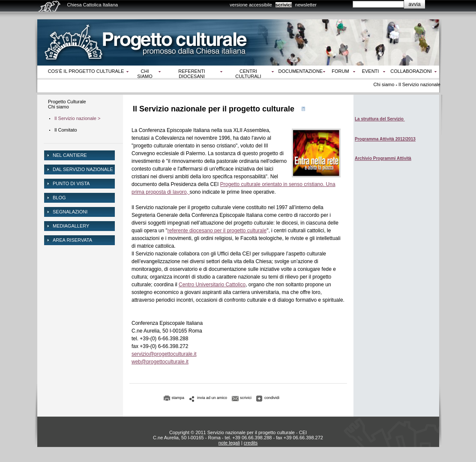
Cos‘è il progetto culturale (86, 71)
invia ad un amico (212, 398)
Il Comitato (66, 130)
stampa (178, 398)
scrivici (284, 5)
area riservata (72, 240)
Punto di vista (71, 183)
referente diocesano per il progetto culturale (217, 231)
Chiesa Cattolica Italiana (93, 5)
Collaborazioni (411, 71)
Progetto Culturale (67, 102)
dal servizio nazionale (83, 169)
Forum (340, 71)
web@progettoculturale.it (160, 362)
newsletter (306, 5)
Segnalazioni (70, 212)
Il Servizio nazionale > (77, 118)
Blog (59, 198)
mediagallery (71, 226)
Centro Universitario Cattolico (212, 285)
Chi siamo (145, 74)
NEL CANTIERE (70, 155)
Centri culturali (248, 74)
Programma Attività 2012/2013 (385, 139)
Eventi (371, 71)
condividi (272, 398)
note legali (229, 443)
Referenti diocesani (192, 74)
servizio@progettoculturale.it (164, 354)
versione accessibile (251, 5)
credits (251, 443)
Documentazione (301, 71)
